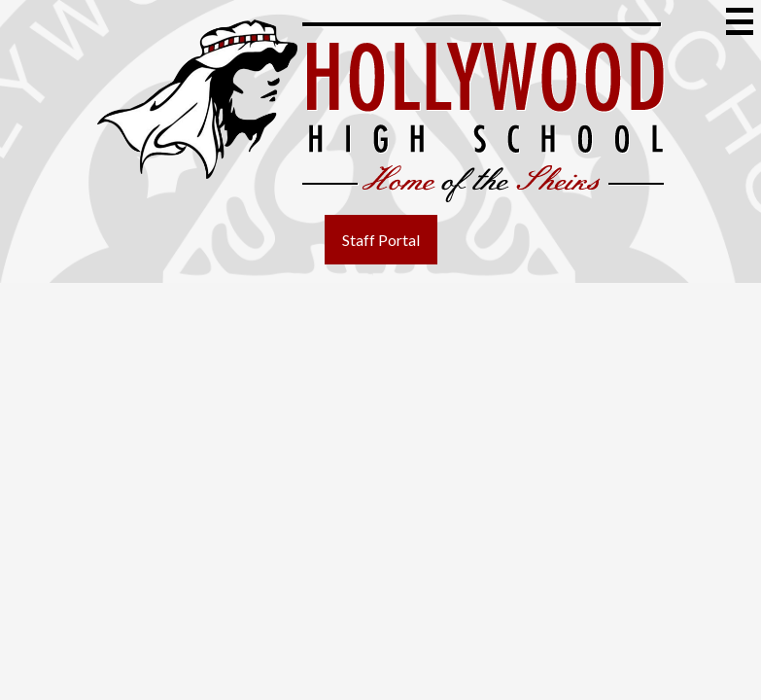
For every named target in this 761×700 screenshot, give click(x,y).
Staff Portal (381, 240)
